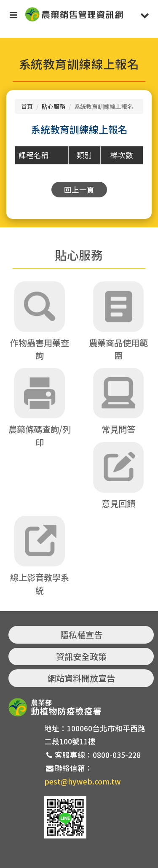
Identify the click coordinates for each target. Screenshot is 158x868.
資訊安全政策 (81, 656)
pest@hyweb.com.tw (83, 781)
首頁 (27, 106)
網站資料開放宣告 (81, 678)
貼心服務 (54, 106)
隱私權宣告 (81, 635)
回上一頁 (79, 190)
